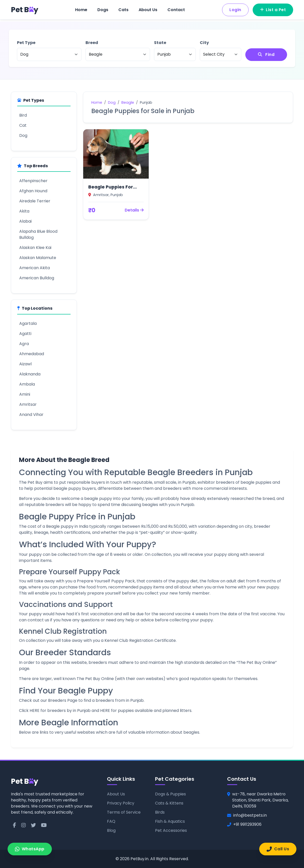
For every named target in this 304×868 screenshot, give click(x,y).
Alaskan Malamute (38, 258)
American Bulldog (37, 278)
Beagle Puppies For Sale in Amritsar (111, 187)
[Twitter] (33, 825)
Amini (25, 394)
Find (266, 55)
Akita (24, 211)
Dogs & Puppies (170, 794)
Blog (111, 830)
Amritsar (28, 404)
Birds (160, 812)
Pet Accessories (171, 830)
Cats (123, 10)
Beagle (128, 102)
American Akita (35, 268)
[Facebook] (15, 825)
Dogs (103, 10)
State (160, 43)
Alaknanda (30, 374)
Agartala (28, 323)
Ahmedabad (32, 354)
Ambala (27, 384)
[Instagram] (24, 825)
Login (235, 10)
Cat (23, 125)
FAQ (111, 821)
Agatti (25, 334)
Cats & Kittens (169, 803)
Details (134, 210)
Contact (176, 10)
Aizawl (25, 364)
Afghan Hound (33, 191)
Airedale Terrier (35, 201)
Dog (23, 135)
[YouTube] (44, 825)
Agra (24, 344)
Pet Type (26, 43)
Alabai (25, 221)
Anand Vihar (31, 415)
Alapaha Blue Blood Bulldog (38, 234)
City (204, 43)
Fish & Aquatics (170, 821)
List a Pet (273, 10)
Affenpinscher (33, 181)
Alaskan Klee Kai (35, 248)
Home (81, 10)
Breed (92, 43)
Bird (23, 115)
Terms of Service (124, 812)
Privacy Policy (121, 803)
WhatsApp (30, 849)
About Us (148, 10)
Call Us (278, 849)
